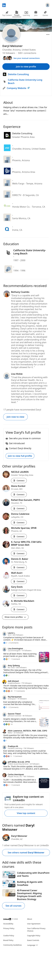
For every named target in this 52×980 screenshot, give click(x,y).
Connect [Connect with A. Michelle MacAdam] (19, 609)
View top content (26, 813)
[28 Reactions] (8, 691)
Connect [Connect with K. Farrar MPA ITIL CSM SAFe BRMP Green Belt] (19, 553)
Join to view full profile (20, 456)
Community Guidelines (13, 945)
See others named (26, 853)
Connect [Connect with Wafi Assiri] (19, 581)
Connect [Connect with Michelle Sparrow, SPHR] (19, 536)
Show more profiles (15, 617)
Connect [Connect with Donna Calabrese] (19, 523)
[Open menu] (48, 35)
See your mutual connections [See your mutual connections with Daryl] (27, 58)
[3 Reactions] (5, 643)
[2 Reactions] (6, 675)
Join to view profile (26, 67)
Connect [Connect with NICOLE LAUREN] (19, 481)
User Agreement (34, 924)
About (30, 919)
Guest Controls (33, 940)
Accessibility (8, 924)
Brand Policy (8, 940)
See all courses (13, 906)
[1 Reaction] (5, 741)
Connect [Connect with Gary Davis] (19, 595)
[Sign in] (48, 5)
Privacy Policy (9, 928)
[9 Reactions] (7, 756)
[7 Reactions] (6, 659)
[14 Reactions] (8, 724)
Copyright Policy (34, 936)
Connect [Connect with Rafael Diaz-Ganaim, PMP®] (19, 508)
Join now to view (15, 417)
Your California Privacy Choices (36, 930)
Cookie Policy (9, 936)
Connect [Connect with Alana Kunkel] (19, 494)
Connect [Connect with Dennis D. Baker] (19, 567)
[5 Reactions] (5, 707)
